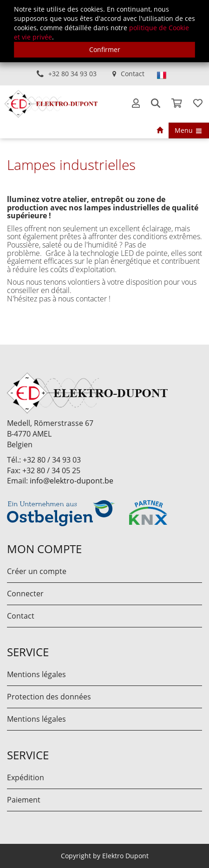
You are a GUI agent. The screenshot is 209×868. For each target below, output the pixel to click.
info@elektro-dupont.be (72, 481)
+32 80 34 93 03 (72, 74)
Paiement (24, 800)
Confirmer (105, 49)
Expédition (26, 777)
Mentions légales (36, 674)
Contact (133, 74)
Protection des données (49, 697)
